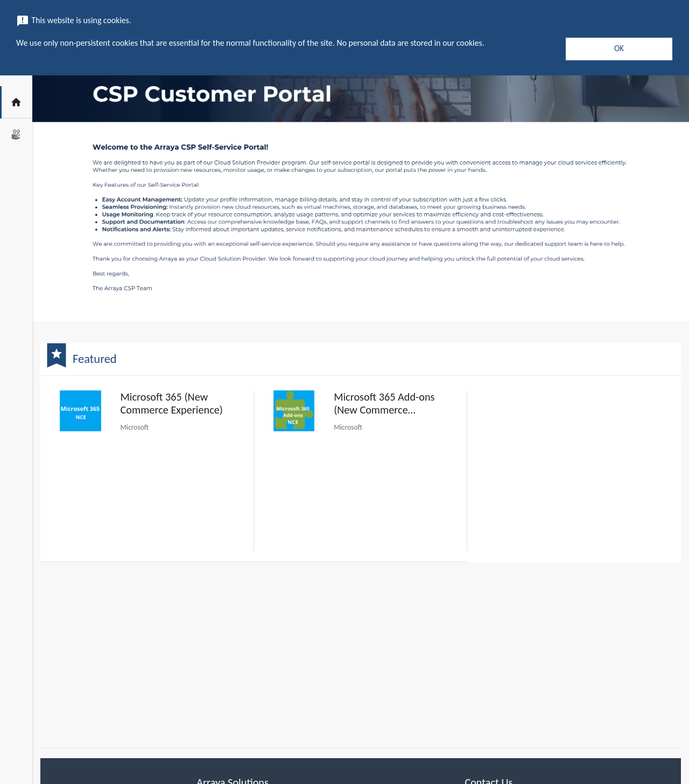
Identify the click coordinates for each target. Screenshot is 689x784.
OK (619, 48)
